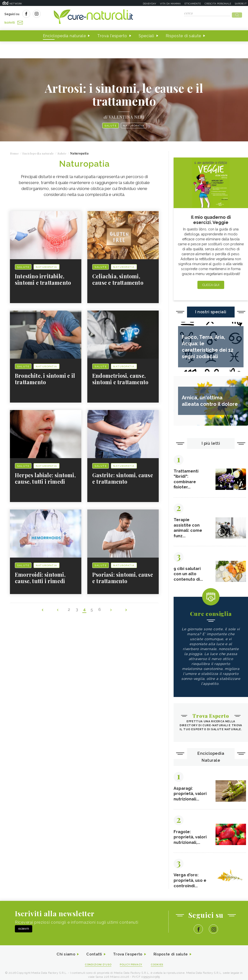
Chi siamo (63, 956)
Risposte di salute (184, 34)
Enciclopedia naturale (64, 34)
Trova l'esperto (112, 34)
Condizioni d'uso (96, 966)
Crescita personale (218, 4)
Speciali (146, 34)
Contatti (93, 956)
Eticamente (193, 4)
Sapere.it (241, 4)
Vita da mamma (170, 4)
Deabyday (150, 4)
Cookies (159, 966)
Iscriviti (60, 14)
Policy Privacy (132, 966)
